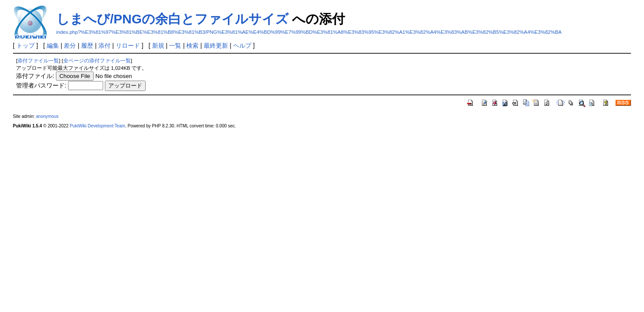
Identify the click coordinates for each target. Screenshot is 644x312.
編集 (53, 45)
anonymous (47, 116)
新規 (158, 45)
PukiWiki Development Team (98, 126)
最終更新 (216, 45)
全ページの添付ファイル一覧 (97, 61)
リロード (128, 45)
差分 (70, 45)
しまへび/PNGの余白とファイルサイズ (172, 19)
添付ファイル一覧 (38, 61)
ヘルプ (242, 45)
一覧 (175, 45)
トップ (26, 45)
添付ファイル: (35, 76)
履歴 (87, 45)
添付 (104, 45)
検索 (192, 45)
